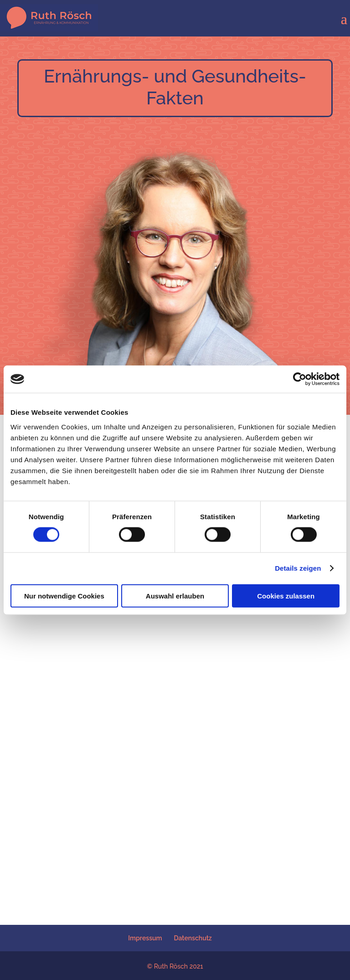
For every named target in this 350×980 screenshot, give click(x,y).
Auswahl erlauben (175, 596)
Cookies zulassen (286, 596)
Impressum (145, 938)
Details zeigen (298, 568)
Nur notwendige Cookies (64, 596)
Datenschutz (193, 938)
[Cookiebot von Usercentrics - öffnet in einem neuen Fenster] (300, 379)
